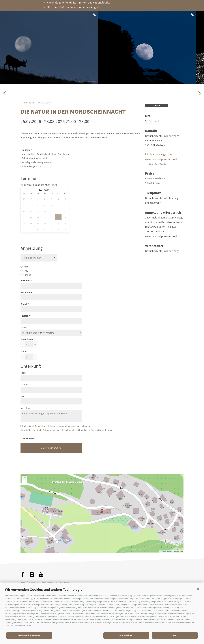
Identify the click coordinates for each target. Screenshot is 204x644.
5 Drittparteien (38, 596)
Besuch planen (117, 6)
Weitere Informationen (29, 635)
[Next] (199, 93)
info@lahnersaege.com (158, 154)
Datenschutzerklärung (45, 426)
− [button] (25, 482)
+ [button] (25, 478)
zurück (157, 105)
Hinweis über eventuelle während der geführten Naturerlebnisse (67, 430)
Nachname (26, 292)
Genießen (95, 6)
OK (175, 635)
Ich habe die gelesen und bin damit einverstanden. (57, 426)
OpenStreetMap (168, 552)
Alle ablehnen (126, 635)
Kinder (24, 351)
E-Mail (24, 304)
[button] (198, 589)
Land (23, 327)
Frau (26, 271)
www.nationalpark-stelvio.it (161, 159)
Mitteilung (26, 408)
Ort (22, 396)
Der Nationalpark (54, 6)
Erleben (77, 6)
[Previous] (5, 93)
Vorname (25, 280)
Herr (26, 267)
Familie (27, 275)
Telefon (24, 316)
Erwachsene (27, 339)
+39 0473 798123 (157, 164)
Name (23, 373)
